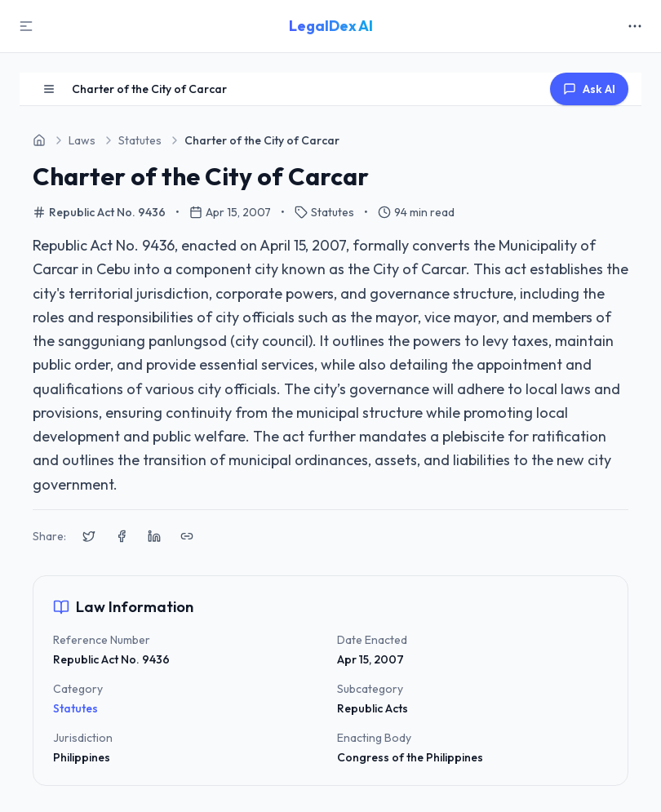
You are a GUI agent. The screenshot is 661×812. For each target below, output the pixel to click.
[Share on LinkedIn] (154, 536)
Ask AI (589, 89)
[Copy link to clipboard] (187, 536)
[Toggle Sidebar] (26, 26)
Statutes (75, 708)
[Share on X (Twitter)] (89, 536)
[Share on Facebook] (122, 536)
